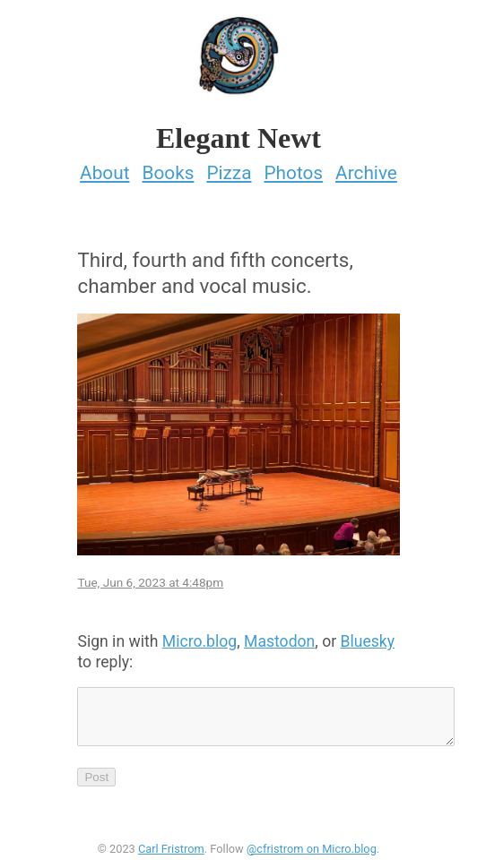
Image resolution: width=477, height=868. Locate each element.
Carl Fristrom (171, 859)
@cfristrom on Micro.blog (312, 859)
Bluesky (368, 641)
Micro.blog (199, 641)
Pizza (229, 173)
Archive (366, 173)
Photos (293, 173)
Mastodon (279, 641)
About (104, 173)
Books (168, 173)
